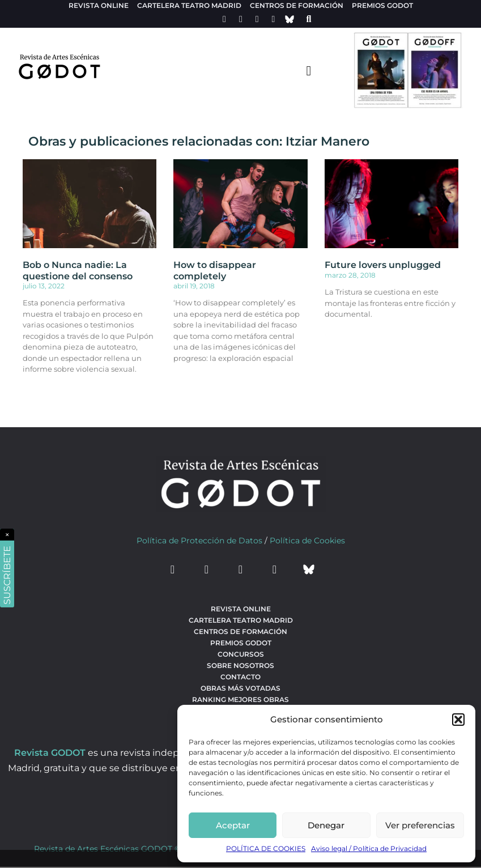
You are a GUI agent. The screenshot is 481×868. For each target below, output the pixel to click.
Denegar (326, 825)
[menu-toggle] (309, 70)
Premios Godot (382, 5)
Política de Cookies (307, 541)
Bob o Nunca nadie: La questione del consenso (78, 270)
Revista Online (99, 5)
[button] (458, 720)
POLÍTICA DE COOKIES (266, 848)
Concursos (241, 654)
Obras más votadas (240, 688)
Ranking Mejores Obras (240, 699)
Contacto (240, 677)
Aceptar (233, 825)
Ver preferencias (420, 825)
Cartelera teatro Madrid (189, 5)
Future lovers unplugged (383, 265)
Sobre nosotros (240, 665)
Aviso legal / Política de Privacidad (369, 848)
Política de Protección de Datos (199, 541)
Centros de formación (297, 5)
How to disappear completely (215, 270)
